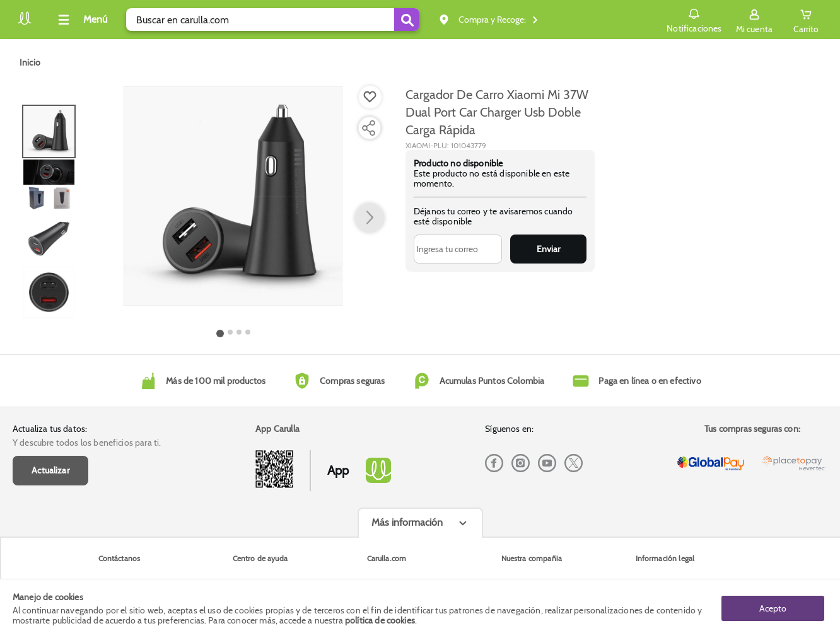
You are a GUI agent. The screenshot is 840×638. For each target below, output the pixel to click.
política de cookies (380, 620)
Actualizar (50, 470)
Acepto (773, 608)
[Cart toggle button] (806, 20)
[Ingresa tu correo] (458, 249)
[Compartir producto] (368, 128)
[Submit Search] (407, 20)
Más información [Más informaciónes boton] (407, 522)
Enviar (548, 249)
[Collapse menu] (81, 20)
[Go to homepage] (30, 62)
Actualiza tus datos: (50, 429)
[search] (273, 20)
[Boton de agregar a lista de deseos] (370, 97)
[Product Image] (233, 196)
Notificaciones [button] (694, 19)
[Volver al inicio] (25, 23)
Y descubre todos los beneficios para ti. (87, 443)
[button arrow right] (370, 218)
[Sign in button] (754, 20)
